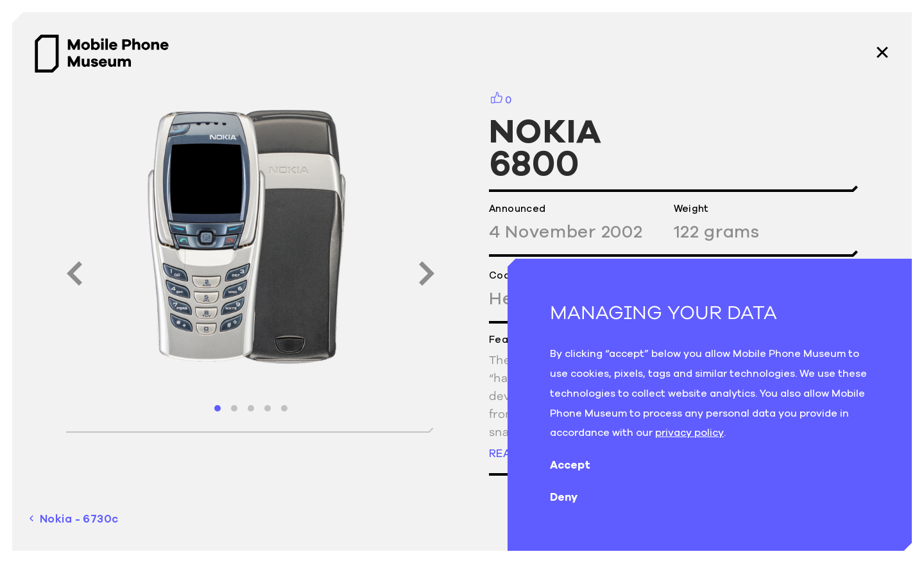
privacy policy (689, 432)
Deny (574, 497)
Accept (580, 465)
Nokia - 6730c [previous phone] (74, 519)
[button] (218, 408)
